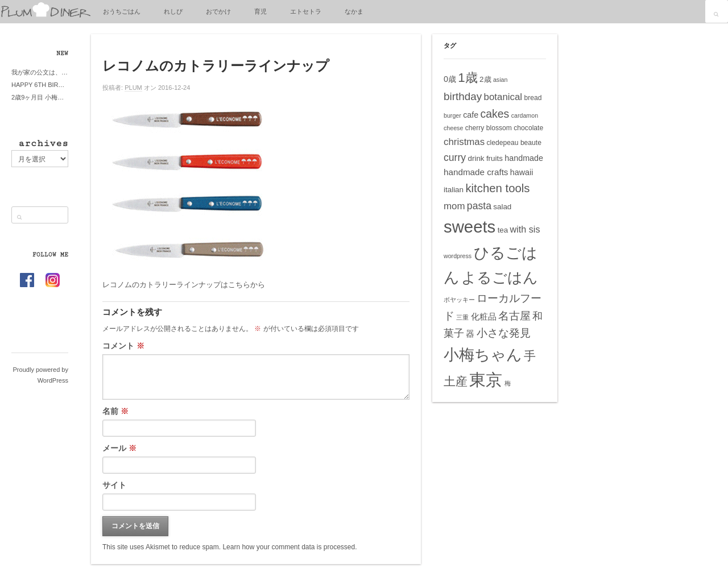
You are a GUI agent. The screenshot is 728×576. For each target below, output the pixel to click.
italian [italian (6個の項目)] (454, 190)
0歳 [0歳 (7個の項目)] (450, 79)
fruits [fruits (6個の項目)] (495, 158)
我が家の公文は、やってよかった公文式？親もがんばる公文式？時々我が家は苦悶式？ (40, 72)
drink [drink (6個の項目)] (476, 158)
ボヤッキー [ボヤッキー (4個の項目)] (459, 300)
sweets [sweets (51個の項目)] (470, 227)
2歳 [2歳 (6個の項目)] (485, 79)
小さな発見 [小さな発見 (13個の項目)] (504, 333)
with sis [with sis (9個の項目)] (525, 229)
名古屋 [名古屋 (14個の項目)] (514, 316)
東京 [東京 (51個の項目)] (486, 380)
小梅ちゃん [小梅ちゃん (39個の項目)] (483, 355)
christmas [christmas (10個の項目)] (464, 142)
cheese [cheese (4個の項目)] (453, 128)
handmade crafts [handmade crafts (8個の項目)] (476, 172)
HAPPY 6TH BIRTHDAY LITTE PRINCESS (40, 85)
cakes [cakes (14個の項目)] (495, 114)
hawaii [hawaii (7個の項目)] (522, 172)
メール (119, 448)
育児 (260, 11)
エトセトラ (306, 11)
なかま (354, 11)
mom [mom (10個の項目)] (454, 206)
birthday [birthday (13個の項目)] (463, 96)
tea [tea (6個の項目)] (503, 230)
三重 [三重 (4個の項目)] (462, 317)
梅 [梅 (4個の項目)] (508, 383)
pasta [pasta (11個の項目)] (479, 206)
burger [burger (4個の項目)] (452, 115)
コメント (123, 346)
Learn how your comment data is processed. (289, 547)
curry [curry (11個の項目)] (455, 158)
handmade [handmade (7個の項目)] (524, 158)
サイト (114, 485)
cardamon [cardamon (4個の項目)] (525, 115)
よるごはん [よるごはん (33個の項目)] (500, 277)
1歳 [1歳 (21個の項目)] (468, 78)
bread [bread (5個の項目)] (533, 98)
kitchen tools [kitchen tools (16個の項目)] (497, 188)
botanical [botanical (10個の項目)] (503, 97)
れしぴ (173, 11)
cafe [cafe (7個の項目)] (471, 115)
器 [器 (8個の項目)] (470, 333)
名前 (115, 411)
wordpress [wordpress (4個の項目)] (458, 256)
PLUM (133, 88)
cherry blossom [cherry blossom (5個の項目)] (489, 128)
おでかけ (218, 11)
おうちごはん (122, 11)
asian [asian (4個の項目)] (500, 80)
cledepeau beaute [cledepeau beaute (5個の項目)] (514, 143)
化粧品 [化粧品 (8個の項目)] (484, 316)
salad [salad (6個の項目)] (502, 207)
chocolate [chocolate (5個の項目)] (528, 128)
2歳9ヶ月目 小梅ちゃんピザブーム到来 (40, 97)
